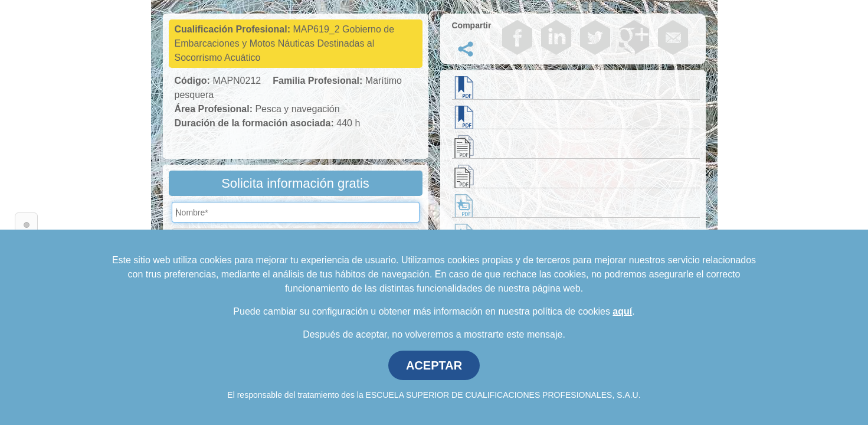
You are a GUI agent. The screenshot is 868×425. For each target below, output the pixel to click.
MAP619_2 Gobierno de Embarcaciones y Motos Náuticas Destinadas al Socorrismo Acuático (285, 43)
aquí (622, 311)
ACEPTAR (434, 365)
